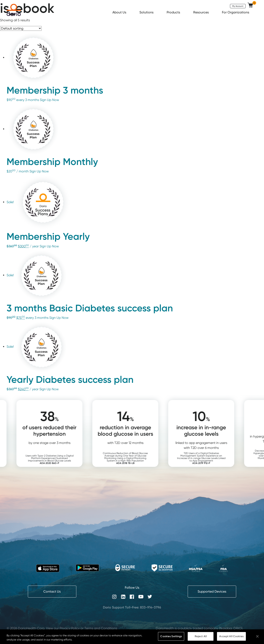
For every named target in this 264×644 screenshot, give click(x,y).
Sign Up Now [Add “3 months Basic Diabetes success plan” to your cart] (59, 318)
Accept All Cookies (231, 636)
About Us (120, 12)
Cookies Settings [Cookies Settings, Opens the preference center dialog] (171, 636)
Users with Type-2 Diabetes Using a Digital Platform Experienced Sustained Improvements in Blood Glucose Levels (56, 459)
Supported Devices (212, 591)
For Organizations (236, 12)
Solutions (147, 12)
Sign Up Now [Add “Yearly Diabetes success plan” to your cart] (49, 389)
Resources (201, 12)
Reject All (201, 636)
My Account (238, 6)
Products (174, 12)
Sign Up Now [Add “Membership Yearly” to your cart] (49, 246)
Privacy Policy (70, 628)
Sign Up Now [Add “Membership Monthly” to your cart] (39, 171)
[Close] (257, 636)
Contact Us (52, 591)
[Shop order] (21, 28)
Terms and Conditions (101, 628)
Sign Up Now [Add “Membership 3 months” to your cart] (49, 100)
